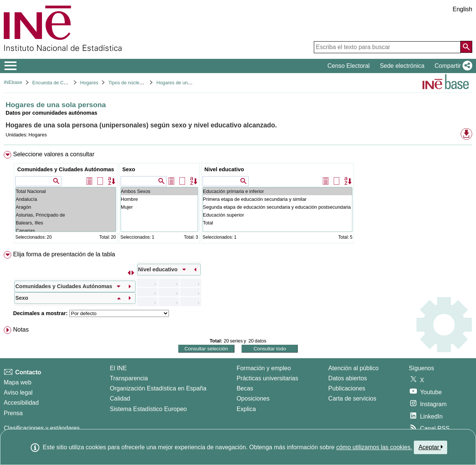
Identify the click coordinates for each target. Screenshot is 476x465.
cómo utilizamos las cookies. (374, 447)
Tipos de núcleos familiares (137, 83)
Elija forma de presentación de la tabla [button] (64, 254)
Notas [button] (21, 330)
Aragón (66, 207)
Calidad (120, 398)
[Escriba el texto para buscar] (387, 47)
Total (278, 223)
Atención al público (354, 368)
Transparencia (129, 378)
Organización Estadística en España (158, 388)
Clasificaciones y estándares (42, 428)
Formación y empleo (264, 368)
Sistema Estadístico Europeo (148, 409)
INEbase (13, 82)
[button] (452, 66)
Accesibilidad (21, 403)
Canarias (66, 231)
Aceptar (430, 447)
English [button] (463, 9)
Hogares (89, 83)
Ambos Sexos (159, 191)
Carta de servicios (352, 398)
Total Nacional (66, 191)
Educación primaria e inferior (278, 191)
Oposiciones (253, 398)
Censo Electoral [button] (348, 66)
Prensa (13, 413)
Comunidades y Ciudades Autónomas (66, 169)
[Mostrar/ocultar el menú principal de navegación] (11, 66)
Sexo (129, 169)
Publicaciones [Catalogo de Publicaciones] (347, 388)
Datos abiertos (348, 378)
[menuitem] (238, 199)
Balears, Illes (66, 223)
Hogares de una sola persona (188, 83)
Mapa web (18, 382)
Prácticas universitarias (268, 378)
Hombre (159, 199)
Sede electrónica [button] (402, 66)
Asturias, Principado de (66, 215)
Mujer (159, 207)
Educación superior (278, 215)
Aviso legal (18, 392)
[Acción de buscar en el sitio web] (466, 47)
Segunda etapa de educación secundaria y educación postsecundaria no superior (278, 207)
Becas (245, 388)
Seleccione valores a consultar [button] (54, 154)
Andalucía (66, 199)
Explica (246, 409)
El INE (118, 368)
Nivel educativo (224, 169)
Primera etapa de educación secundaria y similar (278, 199)
